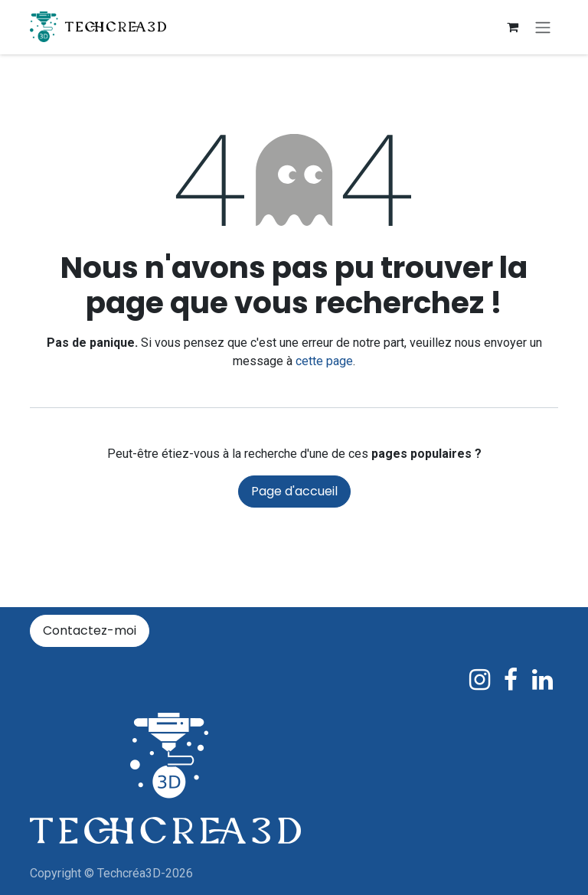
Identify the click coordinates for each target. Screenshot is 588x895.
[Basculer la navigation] (543, 28)
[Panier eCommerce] (512, 28)
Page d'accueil (294, 493)
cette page (324, 363)
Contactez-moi (90, 630)
